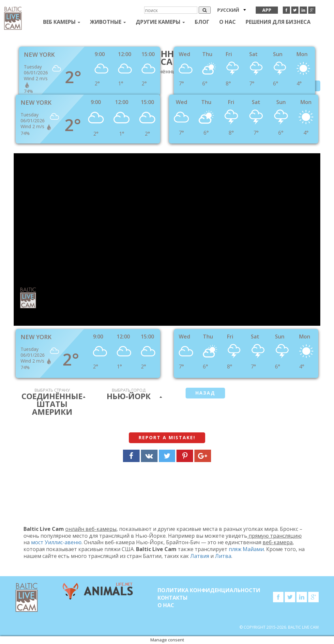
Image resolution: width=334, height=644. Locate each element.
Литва (223, 556)
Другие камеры (160, 22)
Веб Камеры (62, 22)
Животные (108, 22)
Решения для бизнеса (278, 22)
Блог (202, 22)
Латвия (200, 556)
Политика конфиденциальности (209, 590)
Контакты (173, 598)
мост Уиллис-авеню (56, 542)
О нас (228, 22)
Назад (205, 393)
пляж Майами (246, 549)
